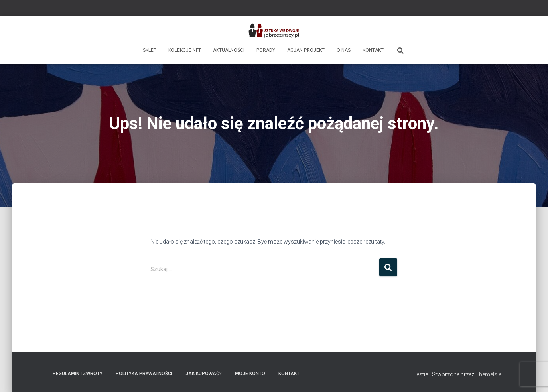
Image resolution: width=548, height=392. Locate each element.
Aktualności (229, 50)
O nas (344, 50)
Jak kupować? (204, 374)
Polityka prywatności (144, 374)
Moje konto (250, 374)
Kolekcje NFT (185, 50)
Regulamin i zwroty (78, 374)
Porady (266, 50)
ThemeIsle (488, 374)
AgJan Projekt (306, 50)
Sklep (150, 50)
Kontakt (373, 50)
